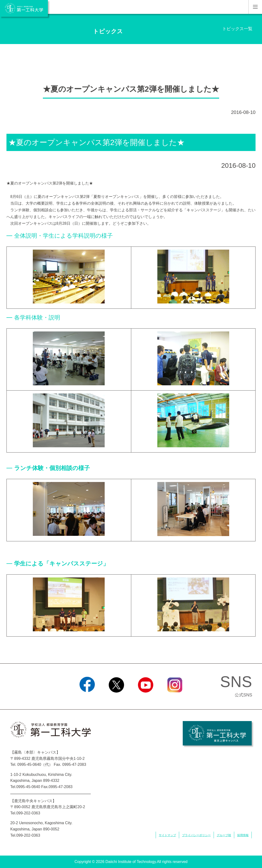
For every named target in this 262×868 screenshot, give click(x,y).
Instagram (175, 699)
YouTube (145, 699)
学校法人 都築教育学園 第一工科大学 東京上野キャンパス (217, 733)
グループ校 (224, 835)
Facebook (87, 699)
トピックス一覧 (237, 29)
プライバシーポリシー (196, 835)
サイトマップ (167, 835)
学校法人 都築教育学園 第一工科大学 (24, 8)
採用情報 (243, 835)
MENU (255, 7)
